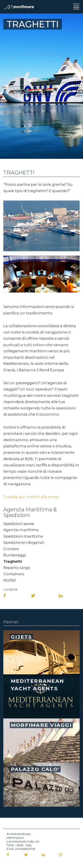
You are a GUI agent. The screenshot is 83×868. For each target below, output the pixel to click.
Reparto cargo (17, 568)
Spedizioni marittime (23, 536)
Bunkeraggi (14, 555)
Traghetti (13, 561)
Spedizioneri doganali (24, 542)
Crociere (11, 549)
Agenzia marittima (21, 530)
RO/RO (10, 580)
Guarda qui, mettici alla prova (31, 497)
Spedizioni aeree (19, 524)
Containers (14, 574)
